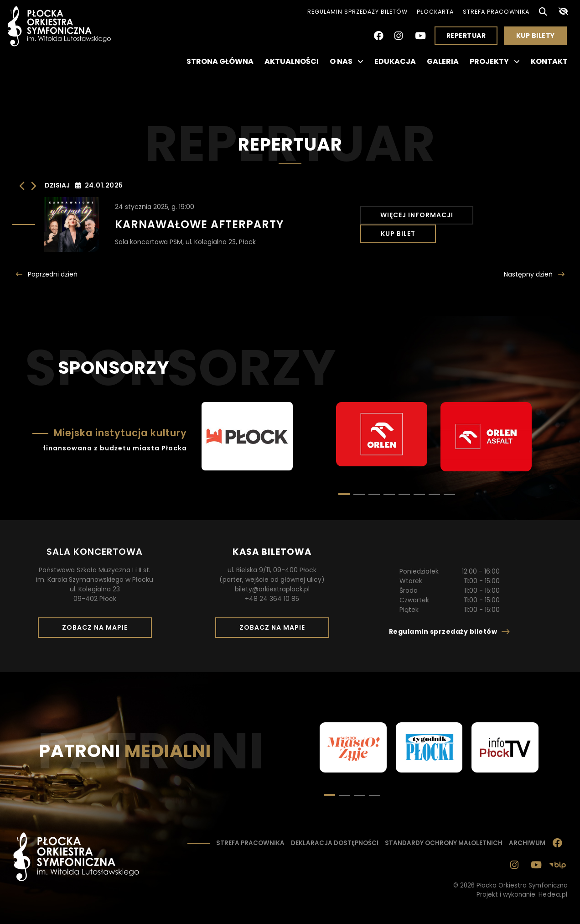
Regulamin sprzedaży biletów (357, 12)
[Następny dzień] (34, 186)
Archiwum (527, 843)
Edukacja (395, 61)
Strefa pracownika (496, 12)
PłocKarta (435, 12)
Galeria (443, 61)
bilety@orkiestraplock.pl (272, 589)
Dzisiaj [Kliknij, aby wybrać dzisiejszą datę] (57, 185)
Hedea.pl (553, 895)
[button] (359, 494)
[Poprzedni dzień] (22, 186)
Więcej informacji (416, 224)
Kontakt (549, 61)
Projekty (495, 62)
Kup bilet (513, 224)
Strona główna (220, 61)
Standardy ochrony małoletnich (444, 843)
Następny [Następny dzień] (529, 274)
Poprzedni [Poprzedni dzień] (52, 274)
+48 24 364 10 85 (272, 599)
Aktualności (292, 61)
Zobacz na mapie (98, 630)
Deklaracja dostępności (335, 843)
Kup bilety (539, 38)
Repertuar (466, 36)
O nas (347, 62)
